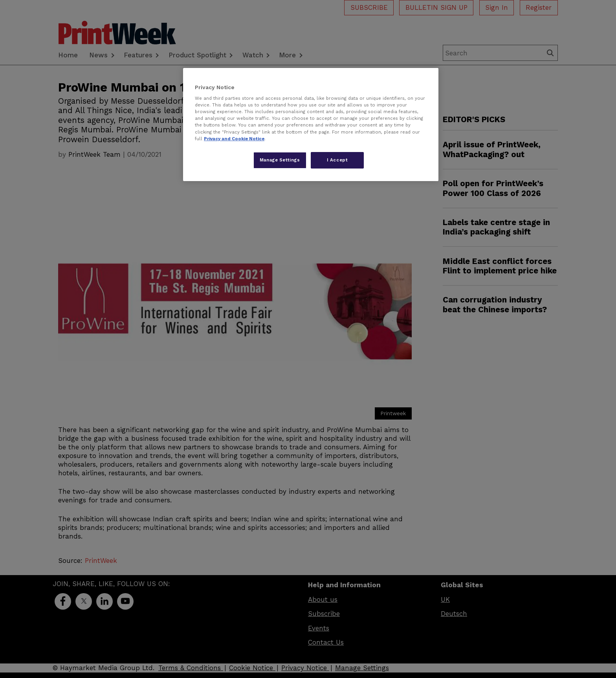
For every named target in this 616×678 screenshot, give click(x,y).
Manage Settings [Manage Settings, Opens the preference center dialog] (280, 160)
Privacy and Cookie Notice (234, 139)
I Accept (337, 160)
